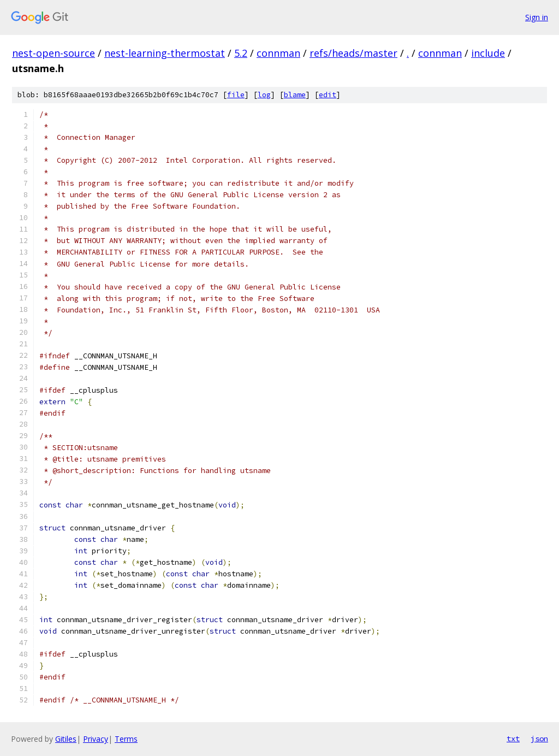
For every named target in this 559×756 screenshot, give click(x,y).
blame (295, 95)
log (264, 95)
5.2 (241, 53)
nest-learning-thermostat (165, 53)
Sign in (537, 17)
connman (278, 53)
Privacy (96, 739)
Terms (126, 739)
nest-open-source (53, 53)
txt (513, 739)
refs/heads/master (353, 53)
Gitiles (66, 739)
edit (328, 95)
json (539, 739)
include (488, 53)
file (236, 95)
